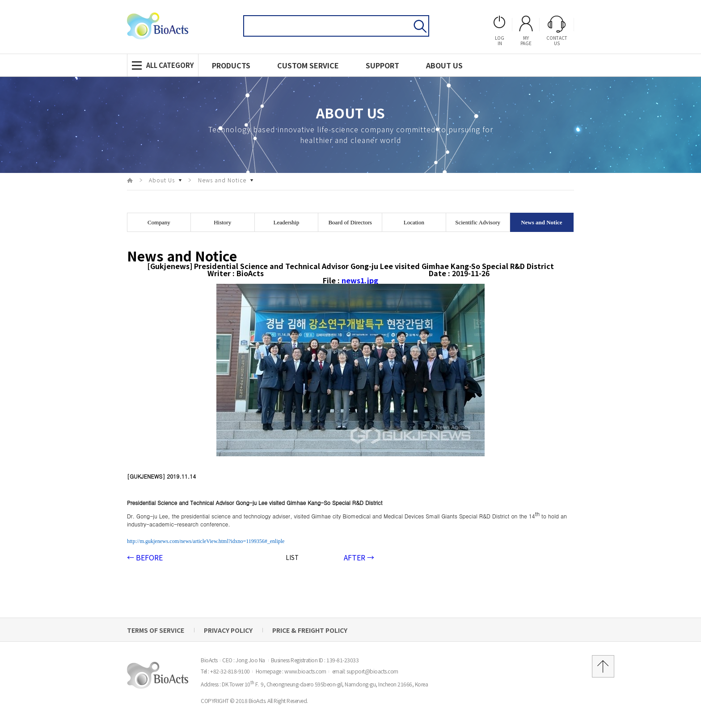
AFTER (359, 557)
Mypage (526, 31)
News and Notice (222, 180)
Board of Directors (350, 222)
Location (414, 222)
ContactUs (557, 31)
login (500, 31)
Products (231, 65)
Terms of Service (156, 630)
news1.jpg (360, 280)
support (382, 65)
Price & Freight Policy (310, 630)
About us (444, 65)
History (222, 222)
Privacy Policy (228, 630)
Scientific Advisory (478, 222)
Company (159, 222)
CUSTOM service (308, 65)
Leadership (286, 222)
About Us (162, 180)
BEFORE (145, 557)
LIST (292, 558)
